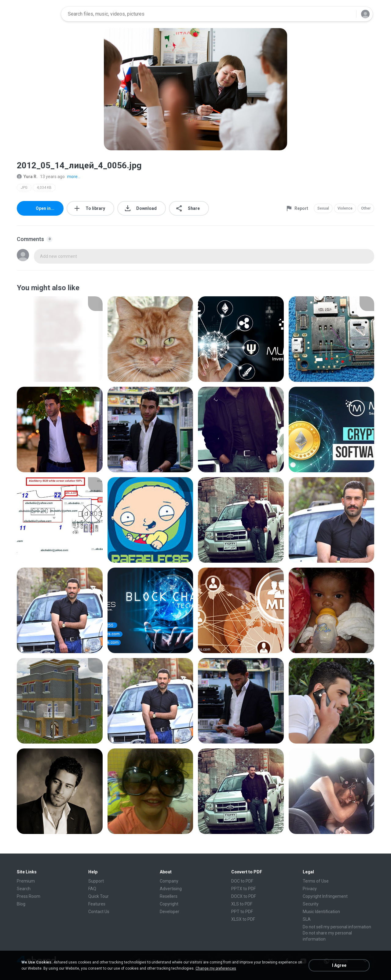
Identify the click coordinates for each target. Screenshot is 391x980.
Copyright (169, 904)
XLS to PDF (242, 904)
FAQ (92, 889)
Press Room (29, 896)
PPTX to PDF (243, 889)
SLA (307, 919)
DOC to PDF (242, 881)
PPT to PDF (242, 912)
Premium (26, 881)
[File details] (60, 339)
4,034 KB (44, 188)
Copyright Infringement (325, 896)
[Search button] (348, 14)
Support (96, 881)
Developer (170, 912)
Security (311, 904)
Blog (21, 904)
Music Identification (321, 912)
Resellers (169, 896)
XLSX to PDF (243, 919)
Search (24, 889)
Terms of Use (316, 881)
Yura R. (27, 177)
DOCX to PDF (244, 896)
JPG (24, 188)
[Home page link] (37, 14)
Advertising (171, 889)
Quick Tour (99, 896)
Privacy (310, 889)
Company (169, 881)
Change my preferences (216, 968)
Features (97, 904)
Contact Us (99, 912)
